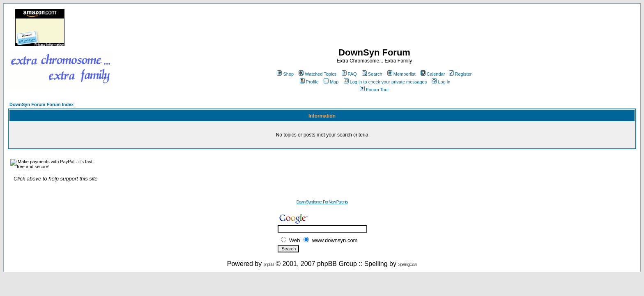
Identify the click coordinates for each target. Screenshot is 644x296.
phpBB (269, 265)
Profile (309, 82)
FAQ (349, 74)
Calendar (433, 74)
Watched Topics (317, 74)
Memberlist (401, 74)
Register (460, 74)
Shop (285, 74)
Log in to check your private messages (385, 82)
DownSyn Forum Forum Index (41, 104)
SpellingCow (407, 265)
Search (372, 74)
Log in (441, 82)
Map (331, 82)
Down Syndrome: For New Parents (322, 202)
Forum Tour (374, 90)
